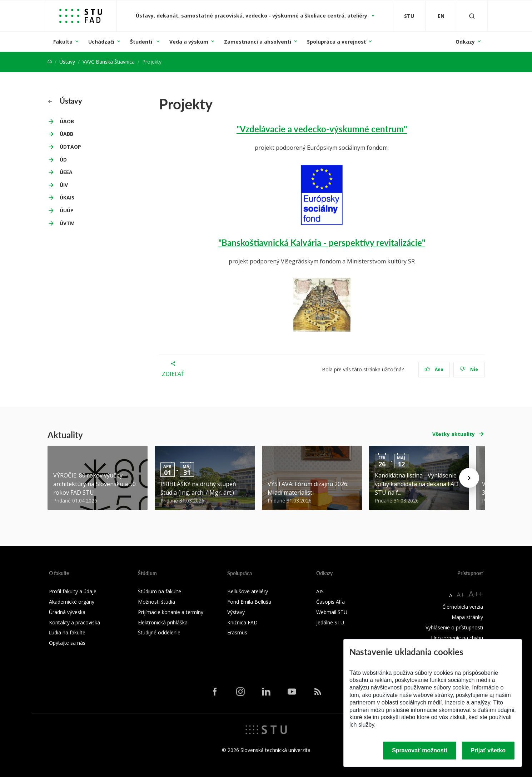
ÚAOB (67, 121)
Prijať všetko (488, 750)
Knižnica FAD (242, 622)
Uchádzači (101, 42)
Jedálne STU (330, 622)
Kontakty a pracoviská (74, 622)
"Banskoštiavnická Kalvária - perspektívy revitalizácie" (322, 242)
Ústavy (67, 62)
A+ (460, 595)
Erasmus (237, 632)
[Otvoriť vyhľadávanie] (472, 16)
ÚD (63, 160)
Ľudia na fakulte (67, 632)
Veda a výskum (189, 42)
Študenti (142, 42)
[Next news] (469, 478)
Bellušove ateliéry (248, 591)
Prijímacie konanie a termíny (171, 612)
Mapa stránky (467, 617)
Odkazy (465, 42)
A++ (476, 594)
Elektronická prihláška (163, 622)
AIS (320, 591)
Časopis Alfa (330, 602)
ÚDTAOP (70, 147)
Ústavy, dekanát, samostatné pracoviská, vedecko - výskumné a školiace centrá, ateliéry (252, 16)
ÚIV (64, 185)
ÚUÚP (67, 210)
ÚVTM (67, 223)
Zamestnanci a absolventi (258, 42)
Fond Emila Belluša (249, 602)
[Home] (50, 62)
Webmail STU (332, 612)
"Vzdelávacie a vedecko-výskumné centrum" (322, 129)
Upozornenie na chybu (457, 638)
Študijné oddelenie (159, 632)
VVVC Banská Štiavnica (109, 62)
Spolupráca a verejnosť (336, 42)
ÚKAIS (67, 197)
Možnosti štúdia (156, 602)
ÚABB (66, 134)
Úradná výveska (67, 612)
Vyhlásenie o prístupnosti (454, 627)
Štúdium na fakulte (160, 591)
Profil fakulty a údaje (73, 591)
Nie (469, 369)
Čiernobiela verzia (463, 607)
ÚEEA (66, 172)
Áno (434, 369)
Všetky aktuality (454, 434)
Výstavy (236, 612)
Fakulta (63, 42)
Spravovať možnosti (419, 750)
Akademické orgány (72, 602)
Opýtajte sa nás (67, 643)
